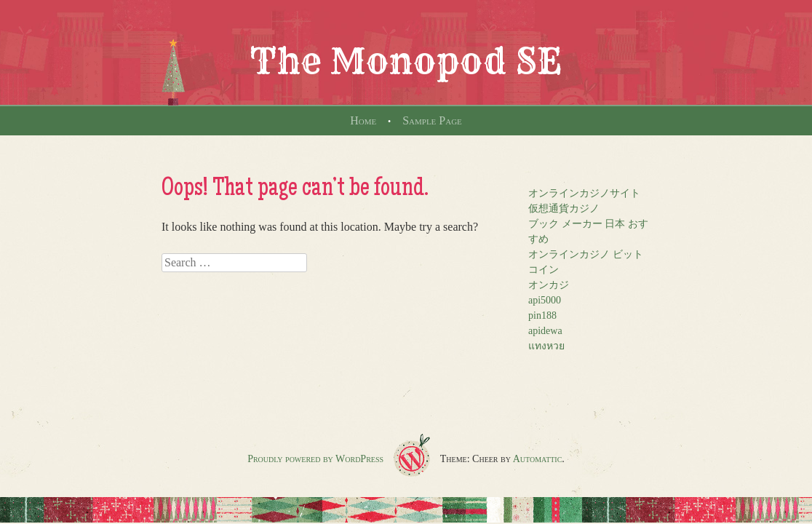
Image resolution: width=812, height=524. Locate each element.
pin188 (542, 315)
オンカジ (549, 285)
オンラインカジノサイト (584, 193)
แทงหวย (546, 346)
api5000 (545, 300)
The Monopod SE (406, 61)
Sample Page (432, 120)
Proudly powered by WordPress (315, 459)
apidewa (545, 331)
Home (363, 120)
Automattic (538, 459)
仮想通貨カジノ (564, 209)
